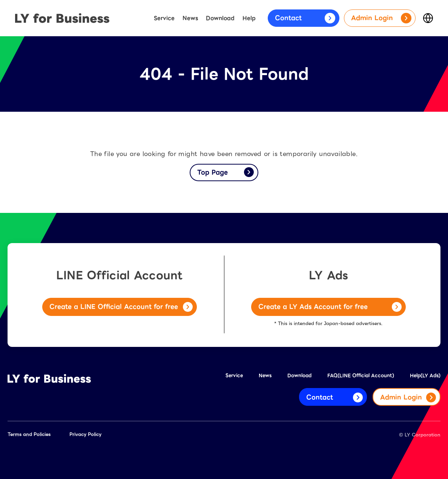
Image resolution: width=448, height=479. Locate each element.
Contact (305, 18)
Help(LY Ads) (425, 375)
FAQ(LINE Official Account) (361, 375)
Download (220, 18)
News (190, 18)
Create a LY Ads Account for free (330, 307)
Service (164, 18)
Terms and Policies (29, 434)
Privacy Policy (85, 434)
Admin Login (381, 18)
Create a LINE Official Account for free (121, 307)
